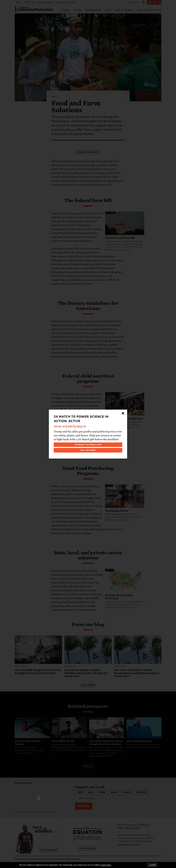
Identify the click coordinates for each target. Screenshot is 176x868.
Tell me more (88, 450)
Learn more (106, 865)
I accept (152, 865)
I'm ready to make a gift (88, 445)
